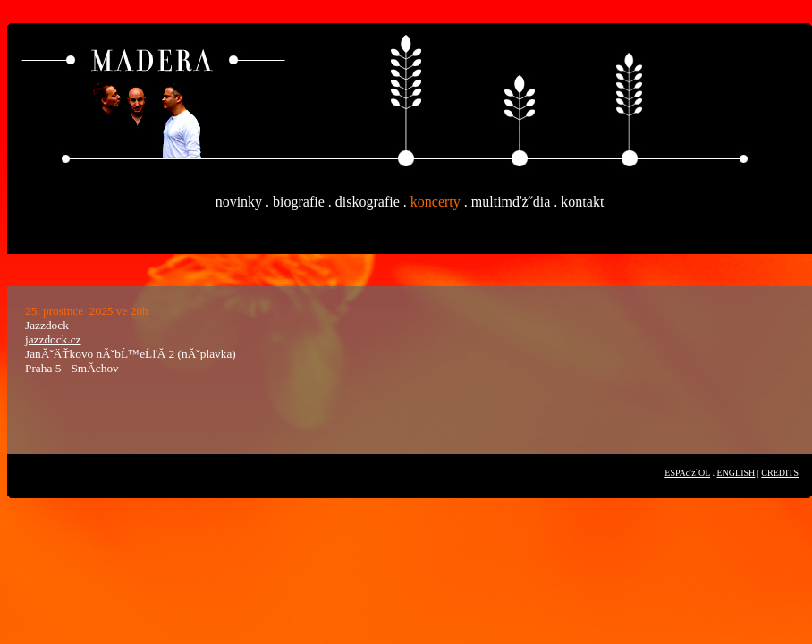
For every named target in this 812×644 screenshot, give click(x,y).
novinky (239, 202)
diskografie (368, 202)
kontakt (582, 202)
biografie (299, 202)
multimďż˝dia (511, 202)
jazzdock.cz (53, 339)
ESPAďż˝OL (687, 473)
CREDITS (780, 473)
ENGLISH (736, 473)
